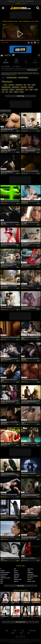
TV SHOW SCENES (12, 1)
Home (7, 631)
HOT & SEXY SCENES (23, 78)
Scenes (36, 90)
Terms (21, 633)
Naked (31, 90)
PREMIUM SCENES (20, 1)
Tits (3, 92)
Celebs (33, 85)
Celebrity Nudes (15, 87)
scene (11, 92)
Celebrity (16, 92)
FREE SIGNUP (18, 3)
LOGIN (24, 3)
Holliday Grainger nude (32, 70)
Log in (23, 631)
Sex (7, 92)
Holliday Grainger (20, 90)
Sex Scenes (11, 85)
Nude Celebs (24, 87)
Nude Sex (12, 90)
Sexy (29, 85)
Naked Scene (5, 90)
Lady (26, 90)
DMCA (29, 633)
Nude (6, 85)
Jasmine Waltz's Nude (29, 1)
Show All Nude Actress (20, 622)
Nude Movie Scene (6, 87)
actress (22, 92)
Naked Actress (19, 85)
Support (13, 633)
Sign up (15, 631)
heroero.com (23, 636)
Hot (25, 85)
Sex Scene (31, 87)
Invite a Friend (32, 631)
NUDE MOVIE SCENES (12, 78)
